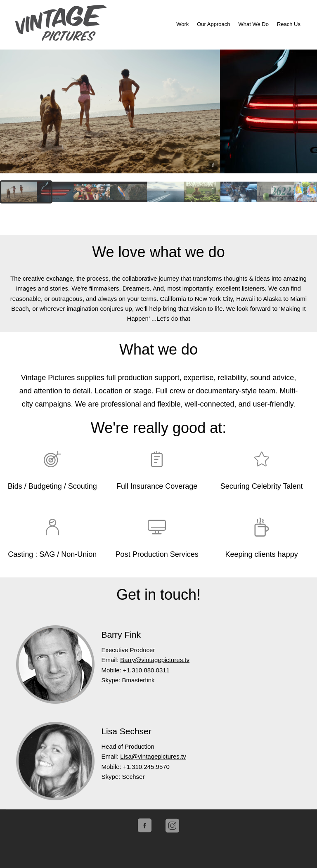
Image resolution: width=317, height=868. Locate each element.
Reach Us (289, 24)
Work (182, 24)
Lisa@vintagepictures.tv (153, 756)
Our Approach (213, 24)
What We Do (253, 24)
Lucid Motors (110, 111)
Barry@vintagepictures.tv (155, 660)
